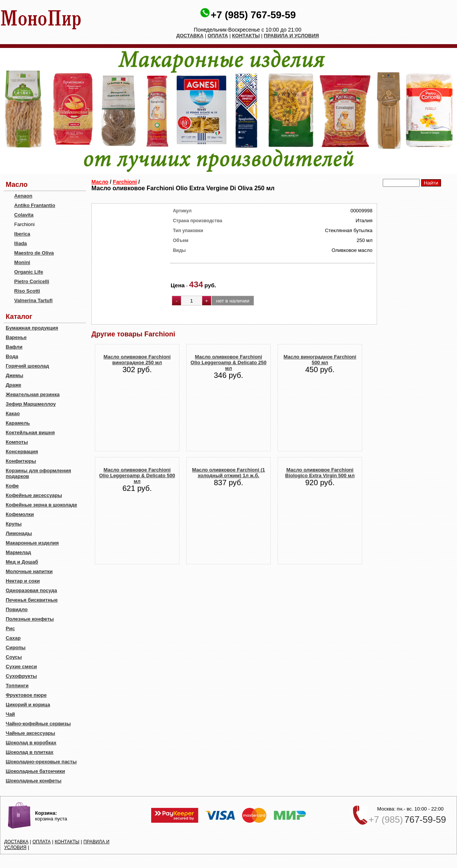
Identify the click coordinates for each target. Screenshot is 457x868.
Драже (14, 385)
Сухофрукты (21, 676)
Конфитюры (21, 461)
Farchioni (125, 182)
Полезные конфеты (30, 619)
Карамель (18, 423)
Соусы (14, 657)
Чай (10, 714)
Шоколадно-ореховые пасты (41, 762)
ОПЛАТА (218, 36)
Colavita (24, 215)
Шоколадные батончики (35, 771)
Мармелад (18, 552)
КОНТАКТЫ (246, 36)
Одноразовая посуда (31, 590)
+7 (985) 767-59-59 (253, 15)
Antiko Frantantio (35, 205)
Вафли (14, 347)
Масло (100, 182)
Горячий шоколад (27, 366)
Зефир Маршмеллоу (31, 404)
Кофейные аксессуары (34, 495)
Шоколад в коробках (31, 743)
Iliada (20, 243)
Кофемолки (20, 514)
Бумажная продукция (32, 328)
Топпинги (17, 686)
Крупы (14, 524)
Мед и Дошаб (22, 562)
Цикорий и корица (28, 705)
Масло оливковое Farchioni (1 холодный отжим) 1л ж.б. (228, 473)
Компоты (17, 442)
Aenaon (23, 196)
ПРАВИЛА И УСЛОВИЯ (292, 36)
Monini (22, 262)
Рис (10, 628)
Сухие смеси (21, 667)
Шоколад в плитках (30, 752)
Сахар (13, 638)
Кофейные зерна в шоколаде (42, 505)
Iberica (22, 234)
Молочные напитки (29, 571)
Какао (13, 413)
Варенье (16, 337)
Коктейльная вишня (30, 432)
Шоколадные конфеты (34, 781)
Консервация (22, 452)
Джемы (14, 375)
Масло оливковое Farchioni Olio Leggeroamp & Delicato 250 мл (228, 362)
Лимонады (19, 533)
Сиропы (16, 647)
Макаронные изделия (32, 543)
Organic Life (29, 272)
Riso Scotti (27, 291)
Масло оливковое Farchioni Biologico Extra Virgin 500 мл (320, 473)
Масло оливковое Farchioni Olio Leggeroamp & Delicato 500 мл (137, 475)
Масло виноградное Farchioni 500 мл (320, 360)
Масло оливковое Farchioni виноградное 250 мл (137, 360)
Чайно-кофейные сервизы (38, 724)
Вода (12, 356)
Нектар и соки (23, 581)
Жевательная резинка (33, 394)
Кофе (12, 486)
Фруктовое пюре (26, 695)
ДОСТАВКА (190, 36)
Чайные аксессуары (30, 733)
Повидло (17, 609)
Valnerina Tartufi (33, 300)
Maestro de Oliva (34, 253)
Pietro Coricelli (32, 281)
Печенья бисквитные (32, 600)
